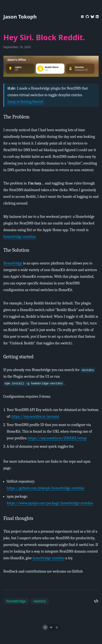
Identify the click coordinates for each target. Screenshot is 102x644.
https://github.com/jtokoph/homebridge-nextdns (45, 488)
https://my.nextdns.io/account (35, 417)
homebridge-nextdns (19, 237)
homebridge (16, 601)
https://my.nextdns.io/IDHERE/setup (57, 438)
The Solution (16, 250)
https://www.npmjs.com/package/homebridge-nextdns (50, 503)
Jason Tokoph (20, 17)
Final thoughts (18, 518)
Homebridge (13, 263)
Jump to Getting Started (25, 102)
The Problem (16, 117)
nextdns (40, 601)
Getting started (18, 357)
